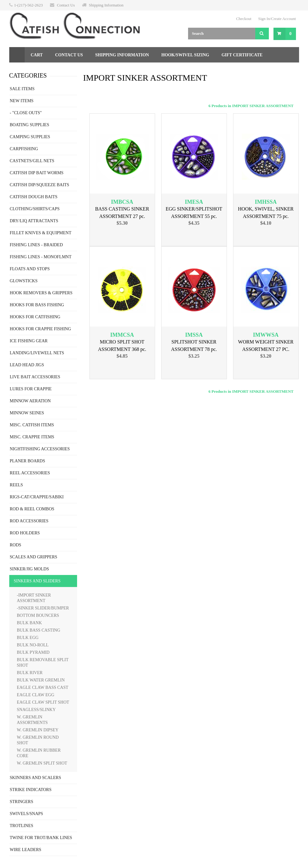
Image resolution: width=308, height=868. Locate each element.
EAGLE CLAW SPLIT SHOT (43, 702)
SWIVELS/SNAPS (27, 814)
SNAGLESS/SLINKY (36, 710)
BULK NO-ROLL (33, 645)
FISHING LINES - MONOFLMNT (41, 257)
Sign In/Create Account (277, 19)
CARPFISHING (24, 149)
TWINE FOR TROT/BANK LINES (41, 838)
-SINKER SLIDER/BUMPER (43, 608)
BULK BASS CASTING (39, 630)
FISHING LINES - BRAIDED (36, 245)
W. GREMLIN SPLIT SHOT (42, 763)
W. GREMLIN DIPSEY (38, 730)
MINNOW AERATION (30, 401)
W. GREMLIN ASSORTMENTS (32, 720)
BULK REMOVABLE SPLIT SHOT (43, 663)
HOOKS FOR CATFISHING (35, 317)
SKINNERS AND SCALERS (35, 778)
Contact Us (66, 5)
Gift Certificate (242, 55)
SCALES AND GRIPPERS (34, 557)
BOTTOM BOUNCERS (38, 615)
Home (17, 55)
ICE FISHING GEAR (29, 341)
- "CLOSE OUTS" (26, 113)
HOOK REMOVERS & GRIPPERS (41, 293)
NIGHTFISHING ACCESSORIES (40, 449)
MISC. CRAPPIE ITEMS (32, 437)
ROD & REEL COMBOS (32, 509)
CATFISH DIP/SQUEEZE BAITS (40, 185)
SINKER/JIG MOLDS (29, 569)
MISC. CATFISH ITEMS (32, 425)
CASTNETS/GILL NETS (32, 161)
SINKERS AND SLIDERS (37, 581)
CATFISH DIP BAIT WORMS (37, 173)
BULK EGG (28, 638)
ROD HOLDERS (25, 533)
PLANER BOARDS (28, 461)
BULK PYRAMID (33, 652)
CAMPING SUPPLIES (30, 137)
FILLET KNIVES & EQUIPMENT (41, 233)
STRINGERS (22, 802)
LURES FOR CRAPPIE (31, 389)
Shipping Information (106, 5)
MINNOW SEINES (27, 413)
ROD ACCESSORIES (29, 521)
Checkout (244, 19)
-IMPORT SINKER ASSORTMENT (34, 598)
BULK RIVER (30, 673)
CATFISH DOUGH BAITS (34, 197)
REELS (16, 485)
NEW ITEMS (22, 101)
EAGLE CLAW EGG (36, 695)
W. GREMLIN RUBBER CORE (39, 753)
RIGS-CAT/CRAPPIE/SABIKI (37, 497)
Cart (37, 55)
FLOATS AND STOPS (30, 269)
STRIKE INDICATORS (31, 790)
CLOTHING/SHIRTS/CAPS (35, 209)
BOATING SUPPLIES (30, 125)
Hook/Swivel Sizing (185, 55)
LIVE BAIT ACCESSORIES (35, 377)
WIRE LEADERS (26, 850)
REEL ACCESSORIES (30, 473)
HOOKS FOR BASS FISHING (37, 305)
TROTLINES (22, 826)
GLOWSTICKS (24, 281)
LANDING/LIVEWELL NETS (37, 353)
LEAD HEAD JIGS (27, 365)
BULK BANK (29, 623)
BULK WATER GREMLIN (41, 680)
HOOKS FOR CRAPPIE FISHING (41, 329)
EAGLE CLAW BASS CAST (43, 687)
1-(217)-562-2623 (29, 5)
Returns (26, 70)
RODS (16, 545)
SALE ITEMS (22, 89)
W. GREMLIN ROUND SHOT (38, 740)
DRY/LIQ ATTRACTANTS (34, 221)
